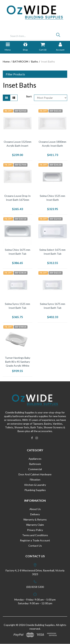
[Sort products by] (51, 98)
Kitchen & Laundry (35, 485)
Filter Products (15, 74)
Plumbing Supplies (35, 490)
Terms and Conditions (35, 535)
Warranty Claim (35, 525)
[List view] (14, 98)
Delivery (35, 514)
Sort (29, 96)
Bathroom (35, 464)
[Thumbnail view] (7, 98)
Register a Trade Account (35, 540)
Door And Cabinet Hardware (35, 474)
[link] (32, 438)
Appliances (35, 459)
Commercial (35, 469)
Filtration (35, 480)
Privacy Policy (35, 530)
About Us (35, 509)
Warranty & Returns (35, 519)
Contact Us (35, 546)
